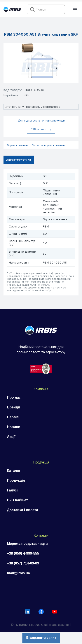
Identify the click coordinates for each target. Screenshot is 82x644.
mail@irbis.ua (18, 573)
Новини (14, 427)
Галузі (12, 490)
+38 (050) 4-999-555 (23, 553)
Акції (11, 437)
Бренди (14, 407)
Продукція (16, 480)
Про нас (14, 397)
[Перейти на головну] (12, 11)
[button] (75, 10)
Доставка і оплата (23, 510)
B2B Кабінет (17, 500)
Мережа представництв (27, 544)
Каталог (14, 471)
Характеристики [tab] (19, 160)
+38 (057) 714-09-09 (23, 563)
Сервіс (13, 417)
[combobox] (46, 9)
